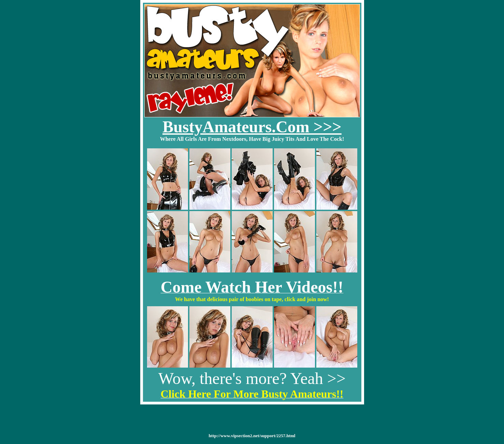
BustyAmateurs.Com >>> (252, 127)
